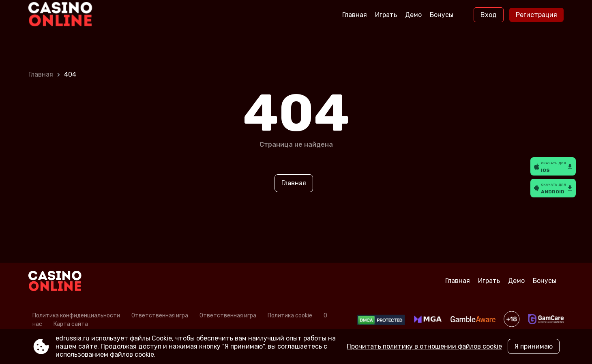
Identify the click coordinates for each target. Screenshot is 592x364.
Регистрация (536, 15)
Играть (386, 15)
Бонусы (442, 15)
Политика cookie (290, 316)
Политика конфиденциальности (76, 316)
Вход (489, 15)
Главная (355, 15)
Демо (413, 15)
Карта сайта (71, 324)
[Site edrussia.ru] (62, 15)
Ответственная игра (160, 316)
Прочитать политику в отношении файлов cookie (424, 346)
